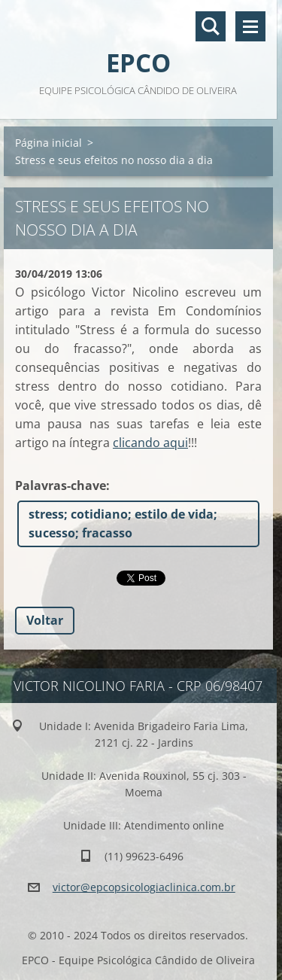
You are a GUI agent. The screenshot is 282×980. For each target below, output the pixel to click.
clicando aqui (150, 443)
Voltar (45, 620)
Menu (250, 26)
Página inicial (49, 143)
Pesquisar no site (211, 26)
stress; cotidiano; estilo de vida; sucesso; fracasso (123, 523)
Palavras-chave (61, 485)
